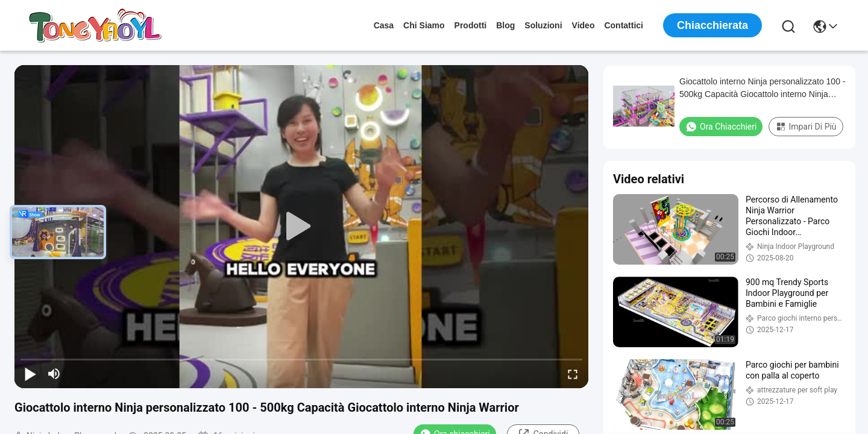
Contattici (624, 25)
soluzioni (543, 25)
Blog (505, 25)
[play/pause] (30, 374)
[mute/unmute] (54, 374)
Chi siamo (424, 25)
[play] (301, 227)
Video (583, 25)
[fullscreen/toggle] (573, 374)
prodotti (471, 25)
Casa (384, 25)
